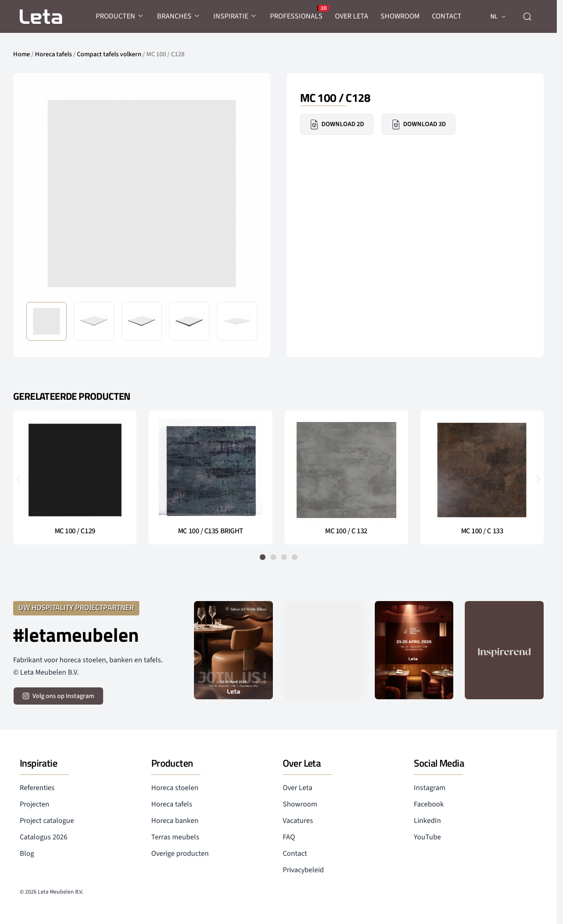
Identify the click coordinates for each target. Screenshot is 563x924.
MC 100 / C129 (75, 531)
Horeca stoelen (175, 788)
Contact (295, 854)
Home (22, 54)
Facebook (429, 804)
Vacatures (298, 821)
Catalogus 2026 (44, 837)
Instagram (430, 788)
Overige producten (180, 854)
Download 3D (419, 124)
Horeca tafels (53, 54)
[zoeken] (527, 16)
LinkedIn (427, 821)
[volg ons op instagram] (58, 696)
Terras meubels (175, 837)
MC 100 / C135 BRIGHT (211, 531)
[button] (18, 479)
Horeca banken (175, 821)
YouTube (427, 837)
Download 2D (337, 124)
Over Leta (298, 788)
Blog (27, 854)
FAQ (289, 837)
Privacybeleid (303, 870)
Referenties (37, 788)
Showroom (300, 804)
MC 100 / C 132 (346, 531)
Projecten (35, 804)
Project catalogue (47, 821)
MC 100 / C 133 (482, 531)
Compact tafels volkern (109, 54)
